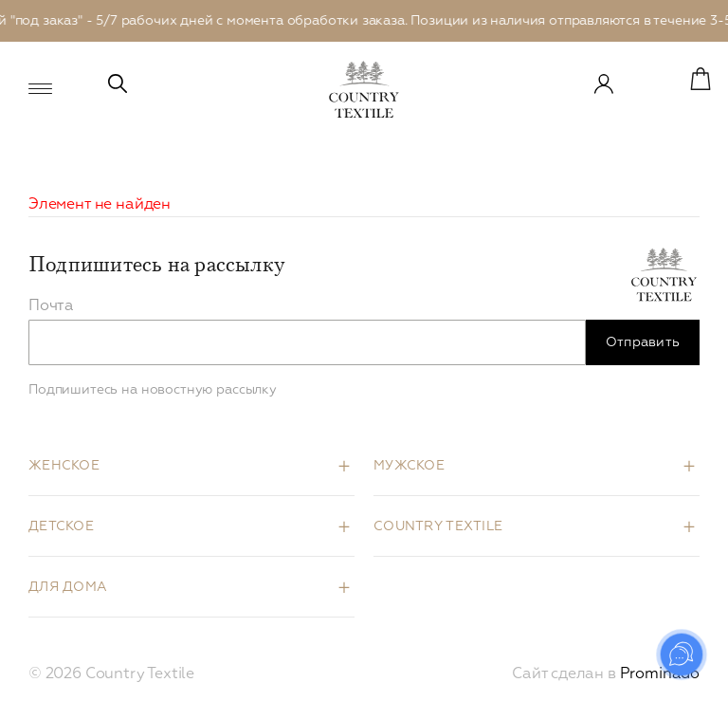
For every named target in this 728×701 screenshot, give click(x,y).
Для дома (68, 587)
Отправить (643, 342)
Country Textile (438, 526)
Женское (64, 466)
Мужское (409, 466)
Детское (61, 526)
